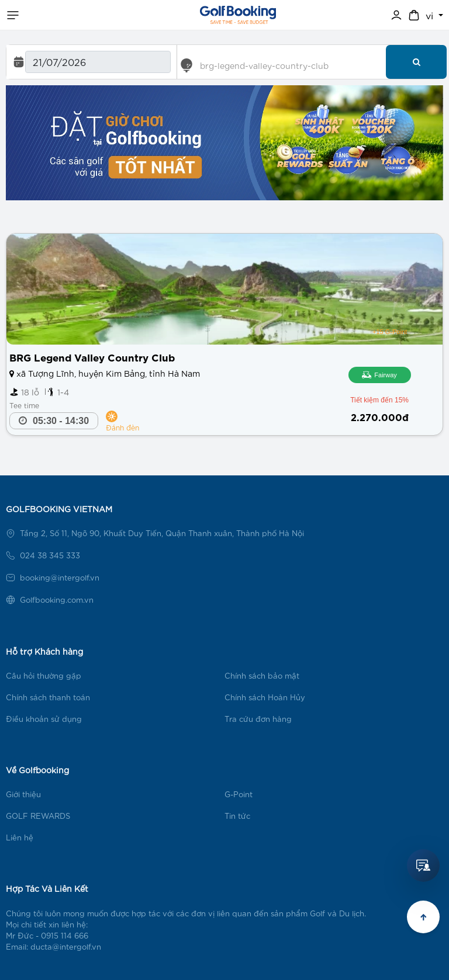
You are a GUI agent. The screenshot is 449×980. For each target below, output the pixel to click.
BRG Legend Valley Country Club (92, 357)
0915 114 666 (65, 935)
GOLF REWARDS (38, 816)
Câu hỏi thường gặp (44, 675)
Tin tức (237, 816)
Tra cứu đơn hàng (258, 719)
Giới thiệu (23, 794)
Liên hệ (20, 837)
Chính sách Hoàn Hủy (265, 697)
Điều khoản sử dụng (44, 719)
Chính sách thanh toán (48, 697)
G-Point (239, 794)
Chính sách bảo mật (262, 675)
